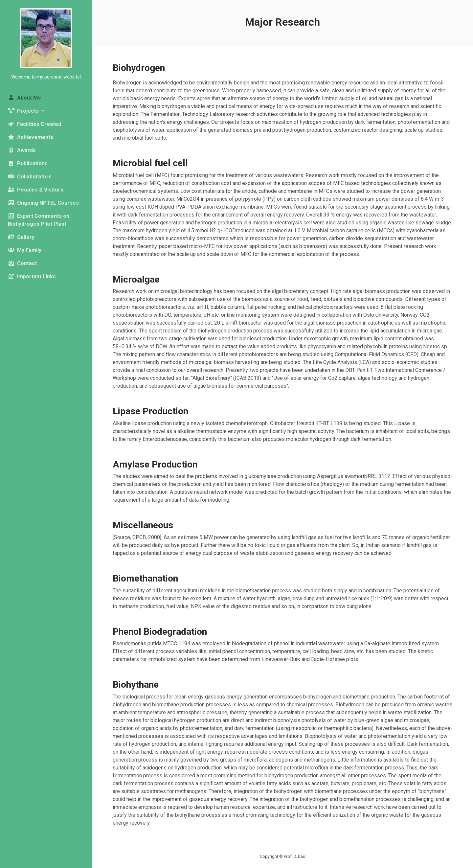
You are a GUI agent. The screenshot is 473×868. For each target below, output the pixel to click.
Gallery (21, 237)
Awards (22, 150)
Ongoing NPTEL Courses (43, 203)
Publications (28, 163)
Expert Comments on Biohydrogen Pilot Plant (39, 220)
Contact (22, 263)
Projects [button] (24, 111)
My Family (25, 250)
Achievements (31, 137)
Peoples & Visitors (36, 190)
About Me (36, 97)
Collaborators (30, 177)
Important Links (32, 276)
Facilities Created (34, 124)
